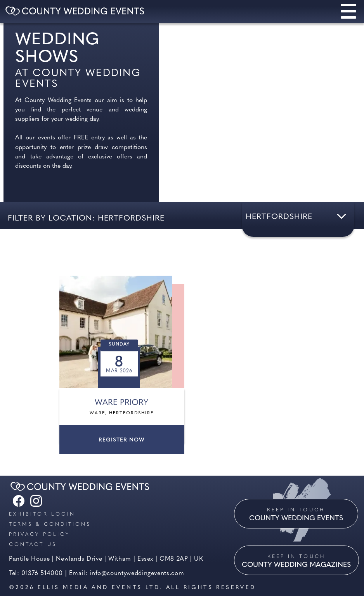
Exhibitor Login (42, 514)
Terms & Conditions (50, 524)
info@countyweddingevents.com (137, 573)
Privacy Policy (39, 534)
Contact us (33, 545)
